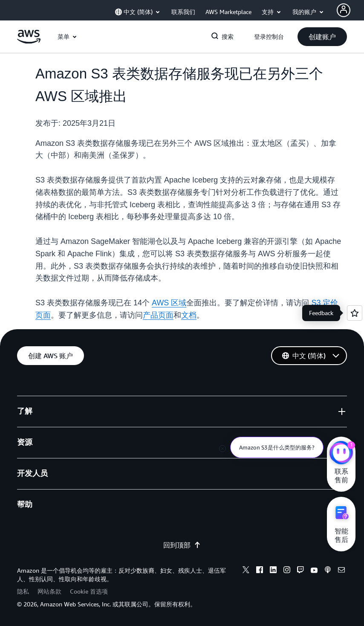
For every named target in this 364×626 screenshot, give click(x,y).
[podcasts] (328, 571)
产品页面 (158, 315)
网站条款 (49, 591)
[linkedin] (273, 571)
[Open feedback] (355, 313)
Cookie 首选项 (89, 591)
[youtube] (314, 571)
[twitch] (300, 571)
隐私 (23, 591)
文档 (189, 315)
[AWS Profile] (344, 10)
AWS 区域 (169, 303)
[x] (246, 571)
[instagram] (287, 571)
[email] (341, 571)
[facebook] (260, 571)
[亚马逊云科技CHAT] (341, 454)
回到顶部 (182, 545)
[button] (322, 37)
